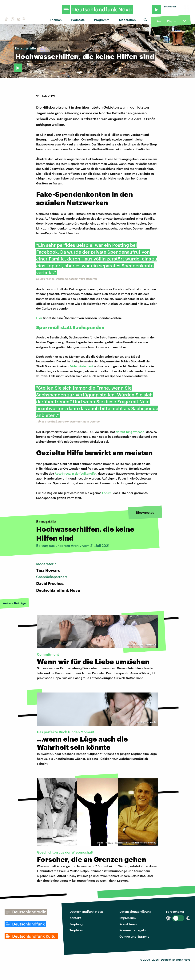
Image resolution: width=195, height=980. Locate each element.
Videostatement (82, 366)
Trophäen (76, 930)
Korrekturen (128, 924)
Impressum (128, 918)
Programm (102, 20)
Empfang (76, 924)
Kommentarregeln (133, 930)
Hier (39, 318)
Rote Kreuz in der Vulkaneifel (76, 473)
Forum (107, 493)
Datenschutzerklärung (135, 911)
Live (158, 21)
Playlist (172, 21)
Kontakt (75, 918)
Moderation (127, 20)
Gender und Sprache (134, 936)
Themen (56, 20)
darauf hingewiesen (130, 432)
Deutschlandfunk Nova (86, 911)
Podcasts (78, 20)
